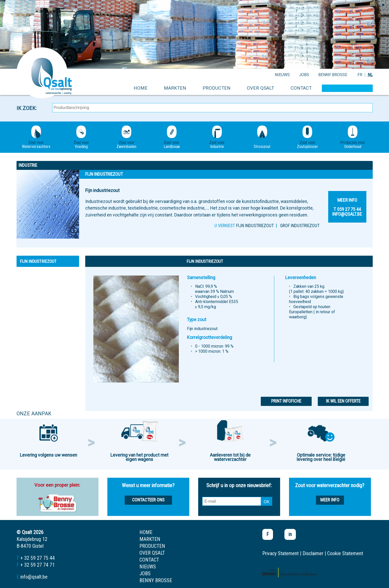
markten (175, 88)
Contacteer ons (148, 500)
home (141, 88)
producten (217, 88)
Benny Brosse (333, 75)
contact (301, 88)
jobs (304, 75)
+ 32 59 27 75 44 (38, 558)
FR (360, 75)
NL (370, 75)
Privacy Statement (280, 553)
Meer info (330, 500)
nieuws (282, 75)
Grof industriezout (300, 226)
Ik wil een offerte (343, 401)
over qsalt (260, 88)
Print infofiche (286, 401)
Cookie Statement (345, 553)
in (290, 534)
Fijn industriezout (255, 226)
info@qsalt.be (34, 577)
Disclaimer (313, 553)
